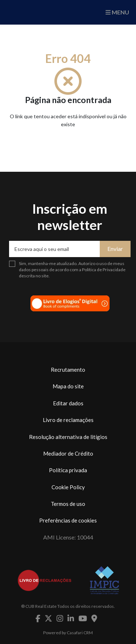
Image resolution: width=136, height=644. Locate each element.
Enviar (115, 249)
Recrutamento (68, 370)
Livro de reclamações (68, 420)
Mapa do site (68, 386)
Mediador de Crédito (68, 453)
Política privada (68, 470)
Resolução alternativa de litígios (68, 437)
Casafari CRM (80, 633)
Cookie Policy (68, 487)
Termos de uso (68, 504)
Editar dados (68, 403)
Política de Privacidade (104, 270)
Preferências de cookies (68, 520)
